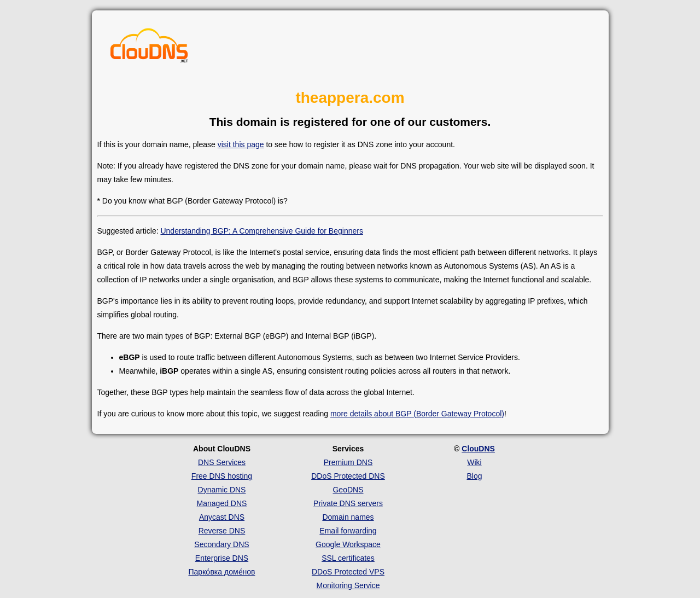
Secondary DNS (221, 544)
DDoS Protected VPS (348, 572)
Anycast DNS (222, 517)
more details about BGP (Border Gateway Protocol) (417, 414)
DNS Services (222, 462)
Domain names (348, 517)
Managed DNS (222, 503)
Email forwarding (348, 531)
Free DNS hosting (222, 476)
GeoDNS (348, 490)
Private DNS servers (348, 503)
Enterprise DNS (222, 558)
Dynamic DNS (222, 490)
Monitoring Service (348, 585)
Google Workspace (348, 544)
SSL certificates (348, 558)
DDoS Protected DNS (348, 476)
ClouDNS (478, 449)
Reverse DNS (222, 531)
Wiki (474, 462)
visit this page (241, 144)
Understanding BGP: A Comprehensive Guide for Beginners (261, 231)
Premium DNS (348, 462)
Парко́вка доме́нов (222, 572)
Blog (474, 476)
